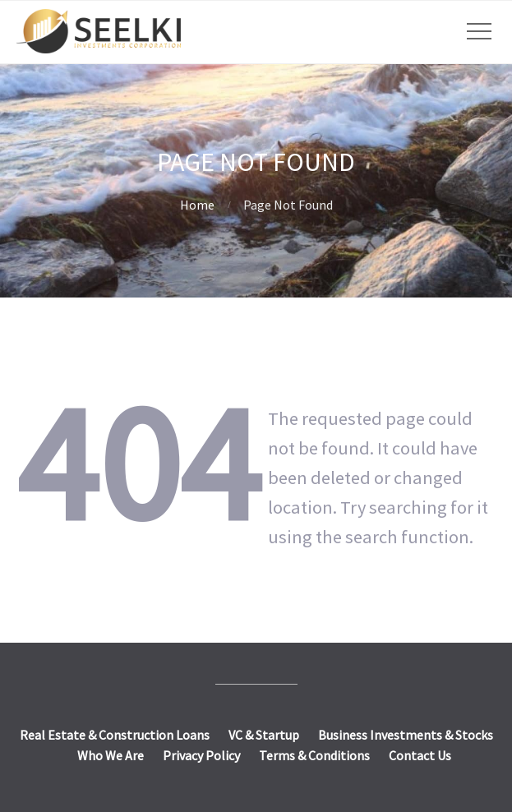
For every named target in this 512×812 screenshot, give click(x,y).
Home (197, 205)
